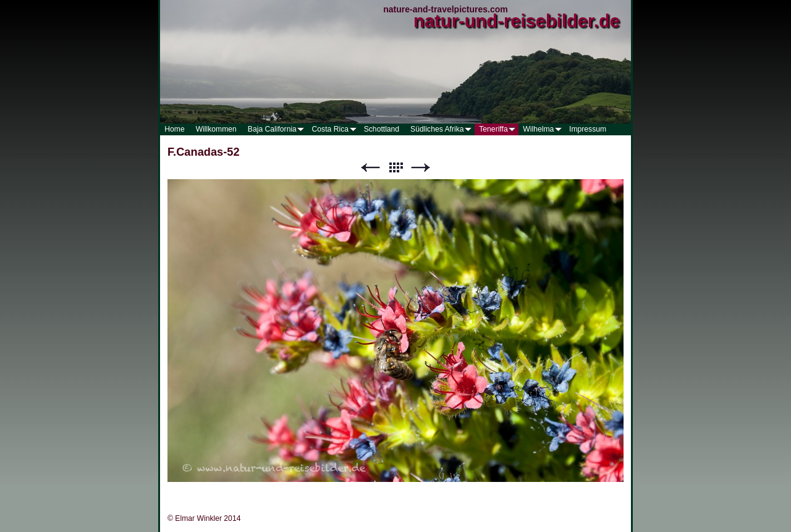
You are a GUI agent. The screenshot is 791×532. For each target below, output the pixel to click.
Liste (395, 168)
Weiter (421, 168)
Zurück (370, 168)
